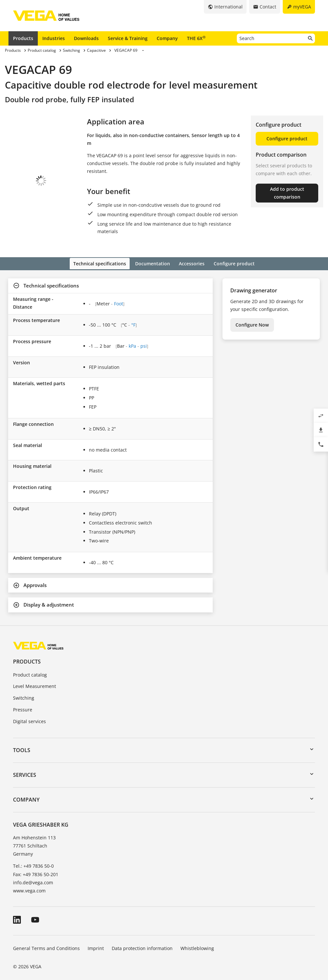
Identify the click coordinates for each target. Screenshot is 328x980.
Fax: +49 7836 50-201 (36, 867)
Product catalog (30, 667)
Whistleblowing (197, 941)
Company (167, 38)
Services (25, 767)
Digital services (29, 714)
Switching (24, 691)
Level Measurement (35, 679)
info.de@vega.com (33, 875)
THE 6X (196, 38)
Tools (22, 743)
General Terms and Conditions (46, 941)
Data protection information (142, 941)
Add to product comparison (287, 193)
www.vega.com (29, 883)
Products (23, 38)
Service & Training (128, 38)
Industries (54, 38)
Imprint (96, 941)
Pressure (23, 702)
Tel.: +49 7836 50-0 (33, 859)
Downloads (86, 38)
